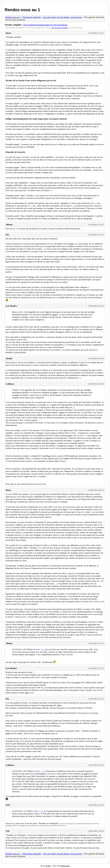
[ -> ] (44, 649)
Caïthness (10, 384)
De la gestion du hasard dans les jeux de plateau (45, 25)
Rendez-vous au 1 (22, 10)
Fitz (7, 235)
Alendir (9, 358)
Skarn (8, 33)
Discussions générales (32, 17)
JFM (8, 805)
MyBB (48, 866)
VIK (8, 831)
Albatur (9, 225)
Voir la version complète (60, 28)
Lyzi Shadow (11, 306)
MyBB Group (65, 866)
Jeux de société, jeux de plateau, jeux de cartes (63, 17)
